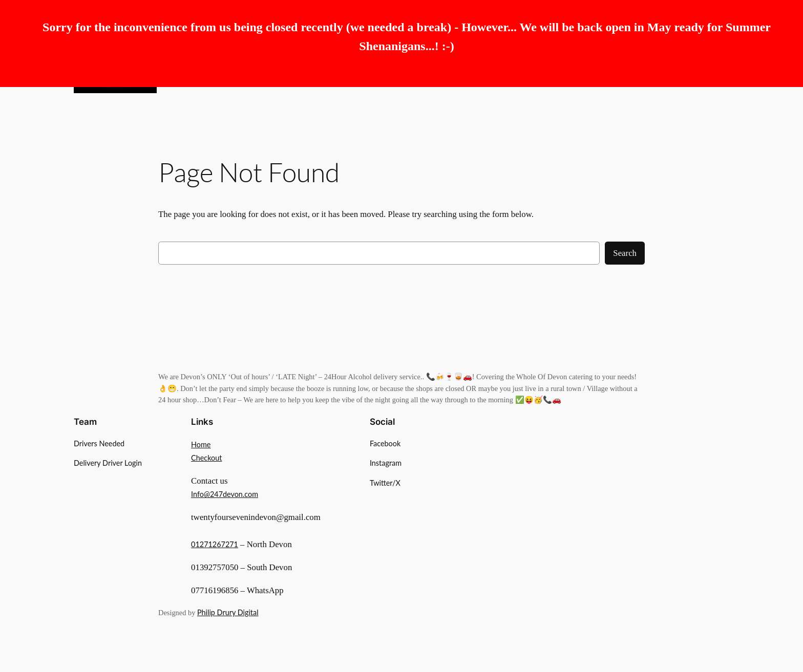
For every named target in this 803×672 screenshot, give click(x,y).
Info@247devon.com (225, 494)
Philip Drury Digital (228, 612)
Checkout (206, 458)
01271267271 (215, 544)
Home (201, 445)
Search (625, 253)
